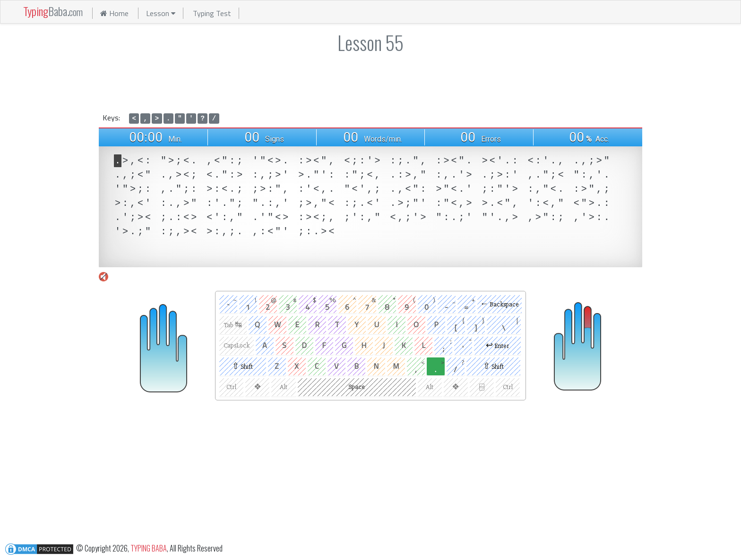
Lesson (161, 13)
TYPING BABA (149, 548)
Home (114, 13)
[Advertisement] (370, 81)
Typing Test (212, 13)
